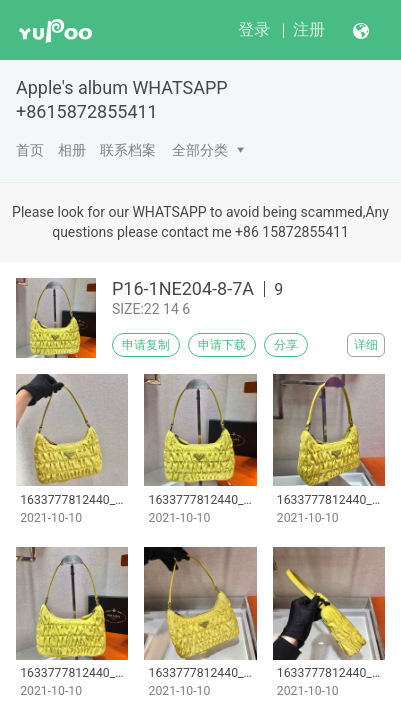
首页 (30, 150)
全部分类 (200, 150)
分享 (286, 345)
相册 (72, 150)
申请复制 (146, 345)
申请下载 (222, 345)
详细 (366, 345)
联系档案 (128, 150)
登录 (254, 29)
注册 (309, 29)
